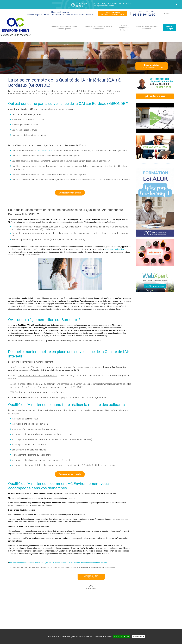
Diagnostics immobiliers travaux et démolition (99, 28)
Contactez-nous (155, 96)
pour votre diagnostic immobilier (113, 13)
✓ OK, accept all (122, 636)
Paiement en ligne (170, 28)
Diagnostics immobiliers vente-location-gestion (64, 28)
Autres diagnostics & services (124, 28)
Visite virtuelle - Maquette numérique (147, 28)
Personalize (138, 636)
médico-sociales (45, 151)
